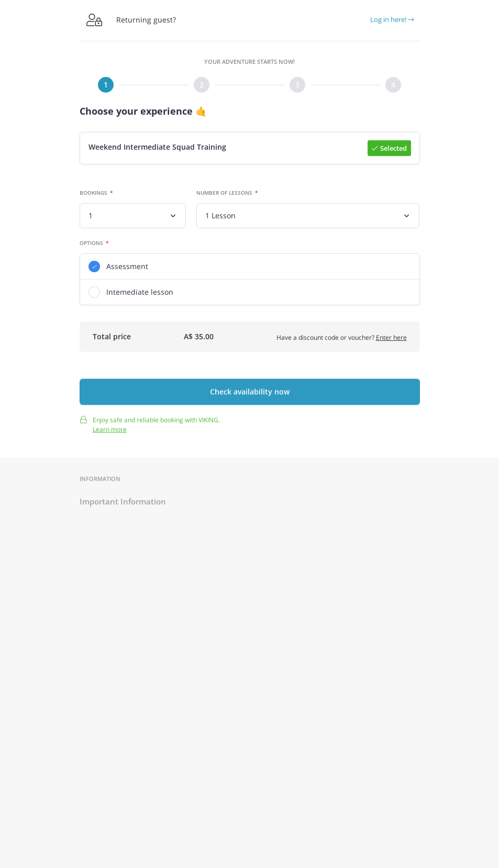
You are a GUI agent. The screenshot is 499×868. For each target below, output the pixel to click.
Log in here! (392, 19)
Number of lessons (224, 193)
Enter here (391, 339)
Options (91, 243)
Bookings (93, 193)
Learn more (110, 433)
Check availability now (250, 396)
